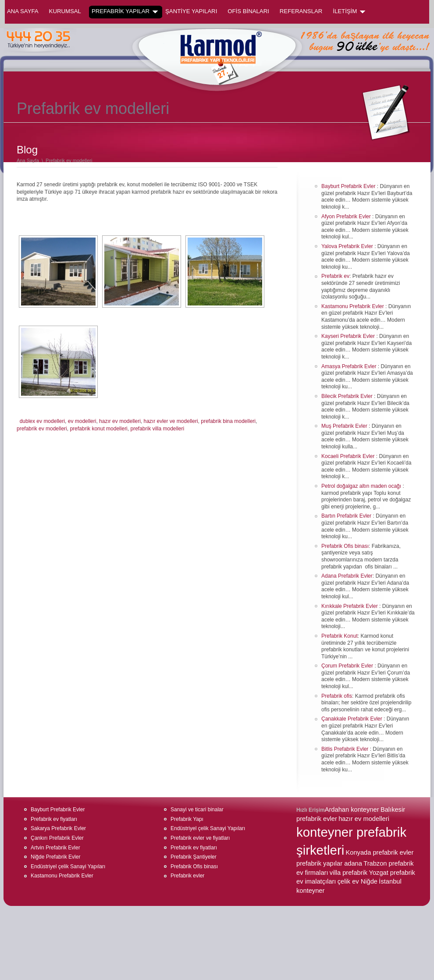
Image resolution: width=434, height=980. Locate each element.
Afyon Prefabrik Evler (347, 217)
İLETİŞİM (349, 11)
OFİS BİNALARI (248, 11)
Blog (27, 150)
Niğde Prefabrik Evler (55, 857)
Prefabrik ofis (337, 696)
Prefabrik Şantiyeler (194, 857)
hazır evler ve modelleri (171, 421)
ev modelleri (82, 421)
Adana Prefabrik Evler (347, 576)
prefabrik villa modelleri (157, 429)
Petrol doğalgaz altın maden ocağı (362, 486)
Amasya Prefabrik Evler (350, 366)
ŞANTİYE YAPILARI (191, 11)
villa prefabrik (349, 873)
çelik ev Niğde (358, 881)
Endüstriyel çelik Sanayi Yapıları (68, 866)
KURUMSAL (65, 11)
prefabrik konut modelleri (98, 429)
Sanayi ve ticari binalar (197, 810)
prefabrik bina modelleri (228, 421)
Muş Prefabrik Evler (345, 426)
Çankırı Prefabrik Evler (57, 838)
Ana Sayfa (23, 11)
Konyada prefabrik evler (380, 852)
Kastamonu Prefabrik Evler (353, 306)
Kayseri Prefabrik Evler (349, 336)
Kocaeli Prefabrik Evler (349, 456)
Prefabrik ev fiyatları (54, 819)
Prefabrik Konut (340, 636)
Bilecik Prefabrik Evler (348, 396)
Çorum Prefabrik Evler (348, 666)
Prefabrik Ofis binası (345, 546)
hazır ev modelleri (120, 421)
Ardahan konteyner (352, 810)
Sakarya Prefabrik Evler (58, 828)
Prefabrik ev (335, 276)
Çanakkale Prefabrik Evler (352, 719)
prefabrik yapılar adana (329, 863)
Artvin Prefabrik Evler (55, 848)
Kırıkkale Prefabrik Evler (350, 606)
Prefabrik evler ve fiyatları (200, 838)
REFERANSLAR (301, 11)
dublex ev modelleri (42, 421)
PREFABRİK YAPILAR (125, 11)
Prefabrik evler (187, 876)
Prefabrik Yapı (187, 819)
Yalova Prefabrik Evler (348, 246)
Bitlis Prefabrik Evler (346, 749)
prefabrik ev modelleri (42, 429)
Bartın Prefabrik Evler (347, 516)
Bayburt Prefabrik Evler (349, 186)
